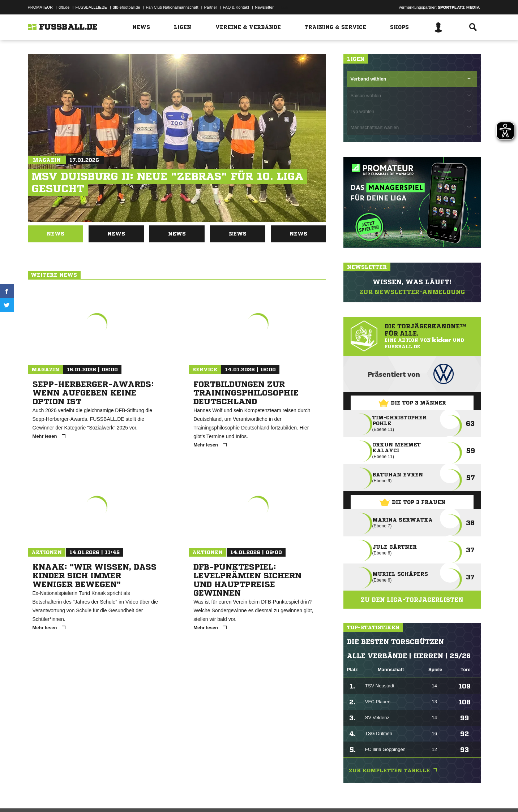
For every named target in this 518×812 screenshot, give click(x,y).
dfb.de (64, 7)
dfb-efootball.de (127, 7)
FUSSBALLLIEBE (91, 7)
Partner (210, 7)
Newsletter (264, 7)
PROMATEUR (40, 7)
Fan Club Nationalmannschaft (172, 7)
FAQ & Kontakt (236, 7)
